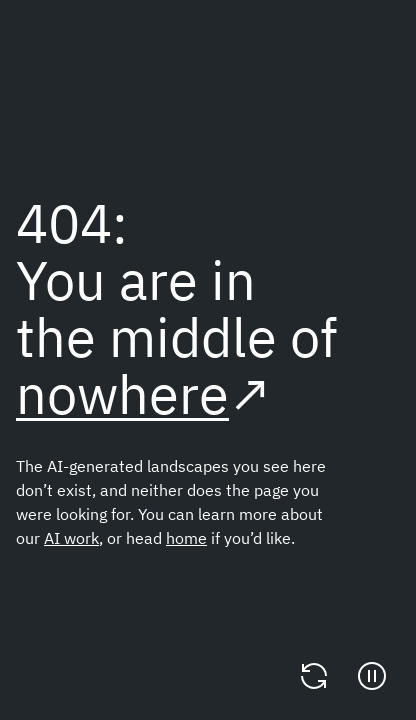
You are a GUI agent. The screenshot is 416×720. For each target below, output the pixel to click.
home (186, 538)
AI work (71, 538)
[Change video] (314, 676)
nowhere (122, 393)
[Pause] (372, 676)
